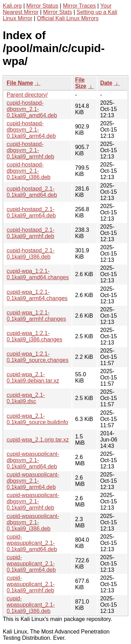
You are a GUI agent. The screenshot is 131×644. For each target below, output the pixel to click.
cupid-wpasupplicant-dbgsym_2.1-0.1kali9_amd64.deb (33, 460)
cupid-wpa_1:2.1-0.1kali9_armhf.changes (36, 316)
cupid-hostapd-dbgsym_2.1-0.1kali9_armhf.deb (30, 150)
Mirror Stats (57, 12)
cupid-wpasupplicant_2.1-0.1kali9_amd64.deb (32, 543)
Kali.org (12, 6)
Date (106, 83)
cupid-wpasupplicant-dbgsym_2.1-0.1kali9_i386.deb (33, 522)
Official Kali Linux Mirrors (68, 18)
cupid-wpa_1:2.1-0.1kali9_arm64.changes (37, 295)
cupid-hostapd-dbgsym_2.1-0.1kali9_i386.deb (28, 171)
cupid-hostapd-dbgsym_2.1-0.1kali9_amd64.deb (32, 109)
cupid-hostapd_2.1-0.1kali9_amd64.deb (32, 192)
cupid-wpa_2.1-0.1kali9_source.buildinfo (37, 419)
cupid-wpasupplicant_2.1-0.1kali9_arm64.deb (31, 564)
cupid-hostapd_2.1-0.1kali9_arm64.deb (31, 212)
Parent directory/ (27, 95)
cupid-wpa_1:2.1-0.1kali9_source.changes (38, 357)
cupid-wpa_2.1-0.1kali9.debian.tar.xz (33, 377)
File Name (20, 83)
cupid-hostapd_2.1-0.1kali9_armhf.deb (31, 233)
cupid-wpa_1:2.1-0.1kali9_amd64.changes (38, 274)
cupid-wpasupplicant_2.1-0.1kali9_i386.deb (31, 605)
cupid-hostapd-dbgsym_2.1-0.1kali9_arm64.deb (31, 130)
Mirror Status (42, 6)
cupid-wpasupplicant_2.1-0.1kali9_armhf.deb (31, 584)
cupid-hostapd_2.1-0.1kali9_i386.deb (31, 254)
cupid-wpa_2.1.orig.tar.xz (38, 440)
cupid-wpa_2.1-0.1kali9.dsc (26, 398)
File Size (81, 83)
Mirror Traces (79, 6)
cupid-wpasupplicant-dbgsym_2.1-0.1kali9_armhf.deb (33, 501)
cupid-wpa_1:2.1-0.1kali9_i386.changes (34, 336)
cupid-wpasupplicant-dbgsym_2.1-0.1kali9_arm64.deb (33, 481)
